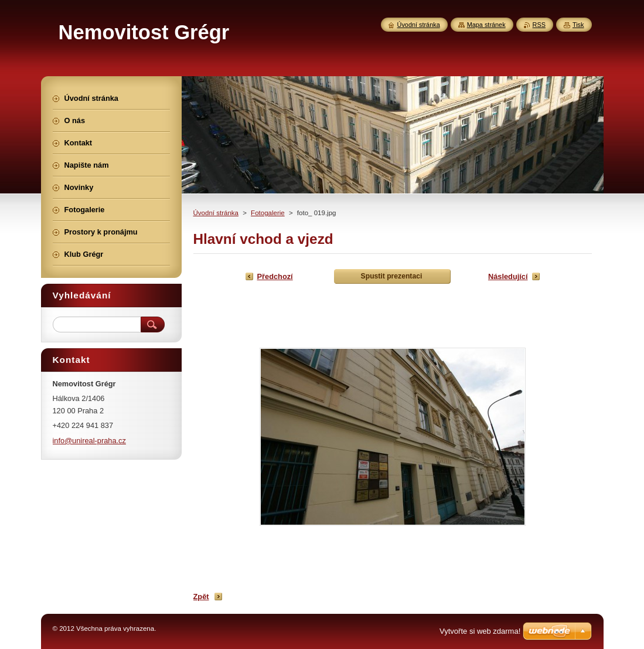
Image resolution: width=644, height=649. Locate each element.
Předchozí (275, 276)
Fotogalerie (268, 213)
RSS (539, 25)
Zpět (201, 597)
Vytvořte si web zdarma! (480, 631)
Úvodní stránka (216, 213)
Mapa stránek (486, 25)
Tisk (578, 25)
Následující (508, 276)
